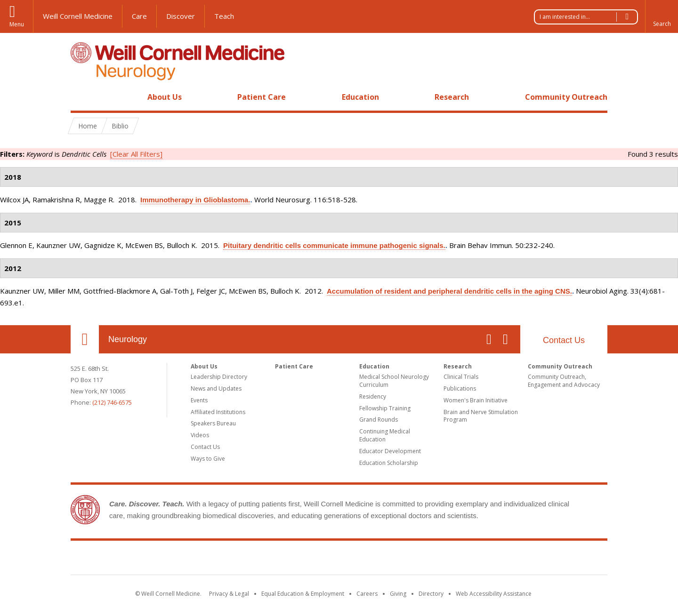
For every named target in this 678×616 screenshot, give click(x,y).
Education (360, 97)
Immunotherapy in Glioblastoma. (195, 200)
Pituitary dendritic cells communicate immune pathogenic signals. (334, 245)
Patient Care (262, 97)
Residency (373, 396)
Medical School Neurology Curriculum (394, 381)
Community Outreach (566, 97)
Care (139, 16)
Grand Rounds (379, 420)
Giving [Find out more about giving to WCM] (398, 594)
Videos (200, 435)
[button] (662, 16)
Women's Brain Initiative (476, 400)
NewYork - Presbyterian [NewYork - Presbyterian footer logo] (418, 560)
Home (81, 97)
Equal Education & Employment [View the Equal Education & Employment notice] (303, 594)
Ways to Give (208, 459)
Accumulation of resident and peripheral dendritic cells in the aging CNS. (449, 291)
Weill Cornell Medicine (78, 16)
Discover (181, 16)
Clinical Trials (461, 377)
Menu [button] (17, 24)
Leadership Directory (219, 377)
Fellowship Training (385, 408)
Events (199, 400)
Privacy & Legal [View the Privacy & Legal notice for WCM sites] (229, 594)
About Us (165, 97)
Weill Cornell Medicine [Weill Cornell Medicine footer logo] (270, 560)
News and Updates (216, 388)
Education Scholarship (389, 463)
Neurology (128, 339)
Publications (460, 388)
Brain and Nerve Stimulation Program (481, 416)
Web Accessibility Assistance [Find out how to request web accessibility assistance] (494, 594)
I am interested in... (589, 17)
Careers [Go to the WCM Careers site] (367, 594)
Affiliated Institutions (218, 412)
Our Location (85, 339)
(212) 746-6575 (112, 402)
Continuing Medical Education (385, 435)
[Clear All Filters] (136, 154)
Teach (224, 16)
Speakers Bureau (213, 423)
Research (452, 97)
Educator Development (390, 451)
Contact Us (564, 340)
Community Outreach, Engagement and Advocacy (564, 381)
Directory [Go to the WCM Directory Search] (431, 594)
